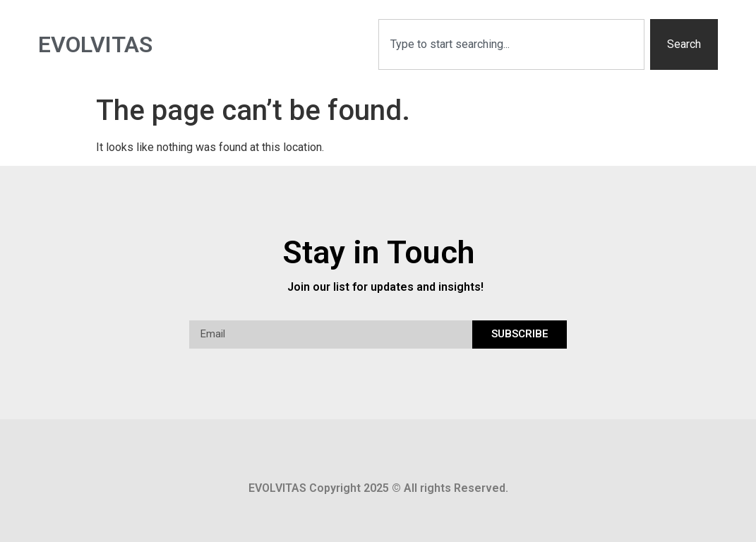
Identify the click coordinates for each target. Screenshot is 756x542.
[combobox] (512, 44)
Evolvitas (95, 44)
